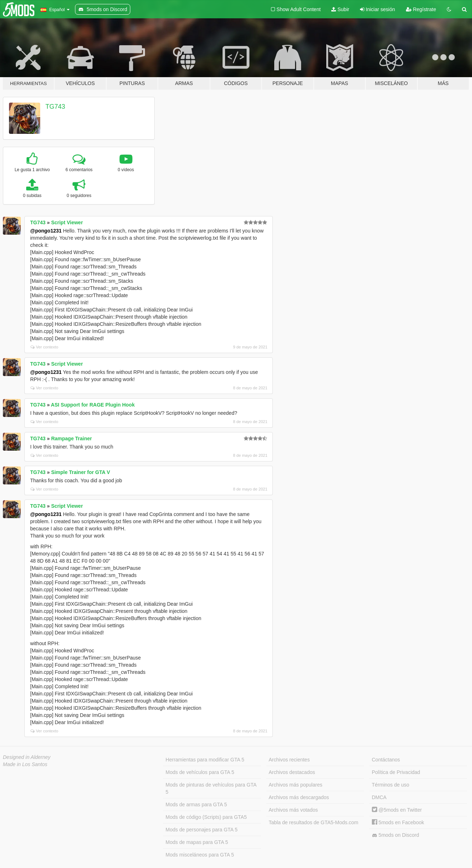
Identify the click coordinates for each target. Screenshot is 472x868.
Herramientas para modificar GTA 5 (205, 760)
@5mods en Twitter (397, 810)
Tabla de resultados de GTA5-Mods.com (314, 822)
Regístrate (421, 9)
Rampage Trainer (71, 438)
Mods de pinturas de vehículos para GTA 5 (211, 788)
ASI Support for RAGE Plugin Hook (93, 405)
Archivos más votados (293, 810)
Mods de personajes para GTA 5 (202, 830)
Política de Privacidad (396, 772)
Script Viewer (67, 222)
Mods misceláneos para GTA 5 (200, 855)
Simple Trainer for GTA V (80, 472)
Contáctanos (386, 760)
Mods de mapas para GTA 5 (197, 842)
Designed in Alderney (27, 757)
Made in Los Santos (25, 764)
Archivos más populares (296, 785)
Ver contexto (44, 347)
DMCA (379, 797)
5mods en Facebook (398, 822)
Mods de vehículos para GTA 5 (200, 772)
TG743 (55, 107)
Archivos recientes (289, 760)
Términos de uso (391, 785)
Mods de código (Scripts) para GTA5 (206, 817)
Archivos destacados (292, 772)
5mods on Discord (396, 835)
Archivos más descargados (299, 797)
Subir (340, 9)
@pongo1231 (46, 231)
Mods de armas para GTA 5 (196, 804)
